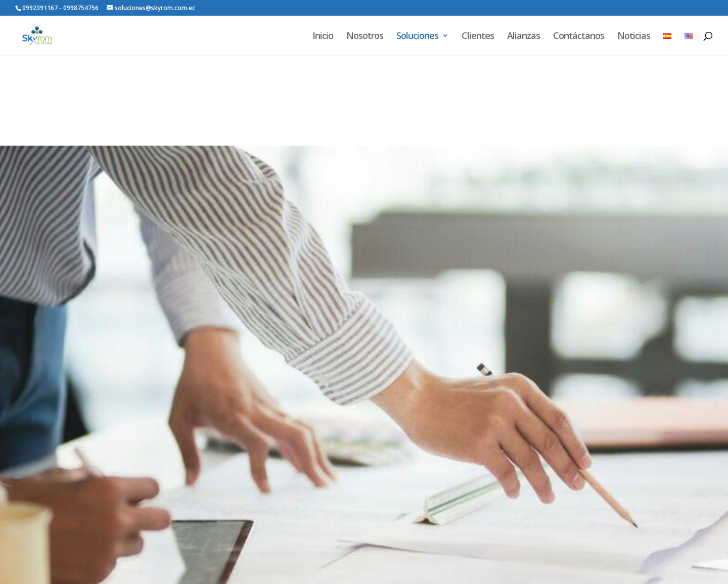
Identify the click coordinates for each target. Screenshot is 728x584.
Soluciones (417, 37)
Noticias (634, 37)
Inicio (323, 37)
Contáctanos (579, 37)
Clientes (478, 37)
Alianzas (524, 37)
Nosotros (365, 37)
